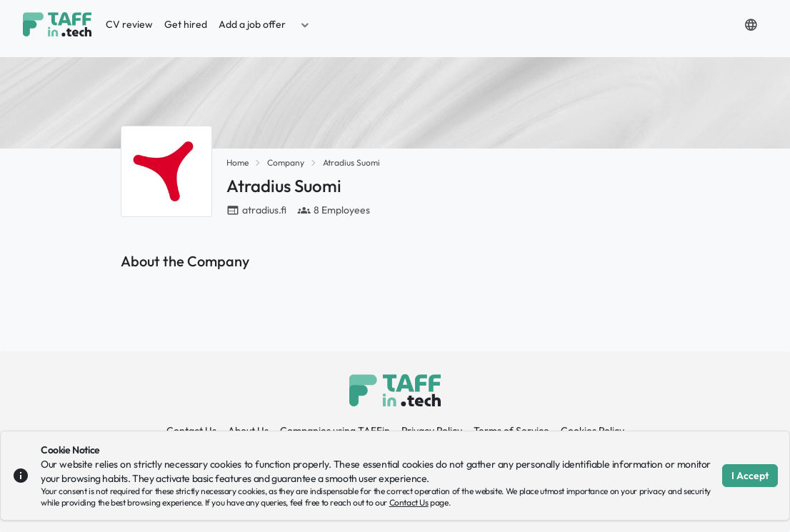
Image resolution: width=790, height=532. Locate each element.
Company (286, 162)
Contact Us (409, 502)
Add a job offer (252, 24)
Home (237, 162)
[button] (305, 24)
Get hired (186, 24)
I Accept (750, 476)
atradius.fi (264, 210)
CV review (129, 24)
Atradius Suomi (351, 162)
